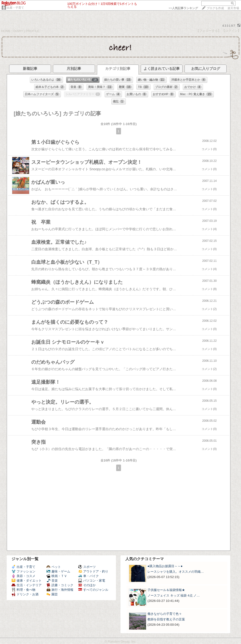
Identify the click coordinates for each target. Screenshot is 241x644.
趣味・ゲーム (58, 571)
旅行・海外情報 (60, 590)
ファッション (23, 571)
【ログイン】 (231, 31)
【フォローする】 (209, 31)
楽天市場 (233, 8)
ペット (54, 567)
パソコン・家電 (92, 581)
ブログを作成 (215, 8)
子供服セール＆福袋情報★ (166, 590)
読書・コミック (60, 585)
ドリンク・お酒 (25, 594)
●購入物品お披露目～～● (165, 566)
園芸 (52, 594)
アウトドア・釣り (93, 571)
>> (183, 8)
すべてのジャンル (93, 590)
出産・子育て (15, 8)
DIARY (18, 31)
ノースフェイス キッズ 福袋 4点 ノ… (174, 595)
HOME (6, 31)
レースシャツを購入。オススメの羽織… (176, 572)
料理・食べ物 (23, 590)
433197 (229, 26)
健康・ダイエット (27, 581)
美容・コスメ (23, 576)
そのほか (87, 585)
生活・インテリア (27, 585)
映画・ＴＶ (57, 576)
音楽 (52, 581)
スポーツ (87, 567)
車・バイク (89, 576)
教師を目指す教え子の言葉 (166, 619)
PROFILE (33, 31)
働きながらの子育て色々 (165, 614)
